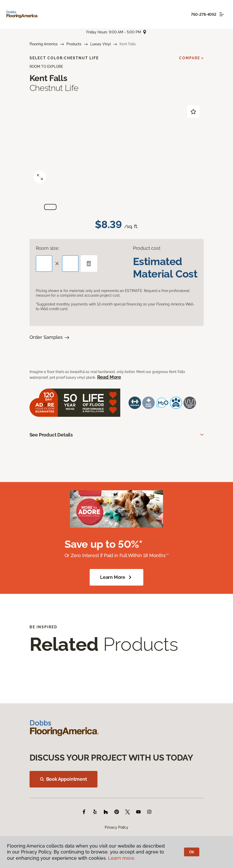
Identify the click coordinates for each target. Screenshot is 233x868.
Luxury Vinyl (100, 44)
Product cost (147, 248)
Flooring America (44, 44)
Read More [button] (109, 377)
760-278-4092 (204, 14)
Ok (192, 852)
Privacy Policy (116, 827)
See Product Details (51, 435)
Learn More (116, 577)
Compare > (191, 58)
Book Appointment (63, 779)
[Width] (70, 264)
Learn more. (122, 858)
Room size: (48, 248)
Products (74, 44)
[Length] (44, 264)
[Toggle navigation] (222, 14)
